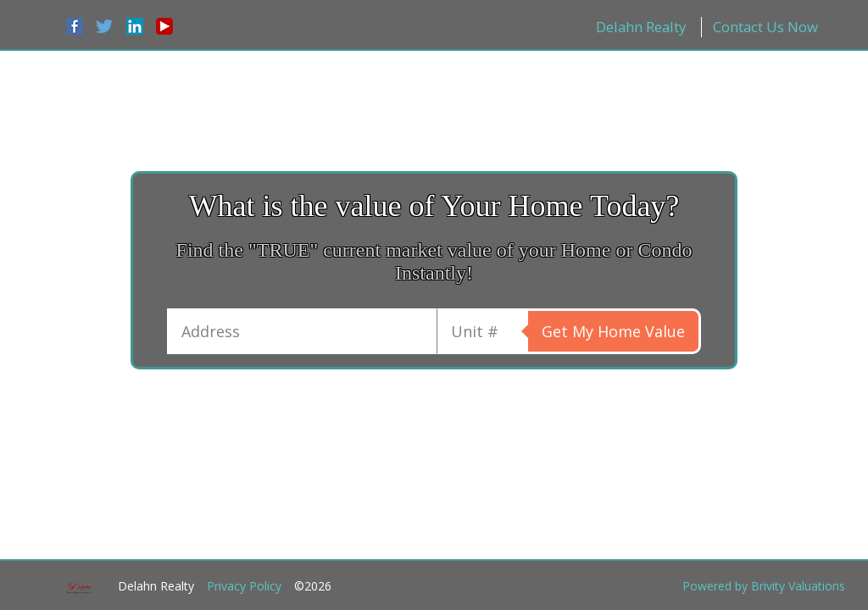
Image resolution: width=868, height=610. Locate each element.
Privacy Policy (244, 586)
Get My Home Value (613, 331)
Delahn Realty (641, 27)
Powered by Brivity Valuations (764, 586)
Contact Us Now (765, 27)
